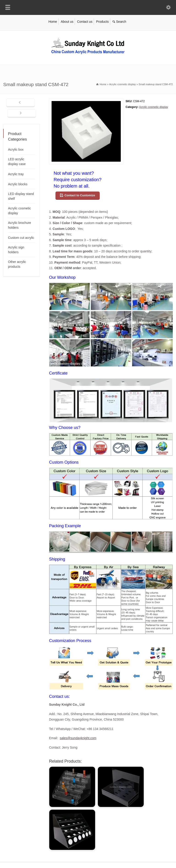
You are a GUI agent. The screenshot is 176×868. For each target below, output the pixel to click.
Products (102, 22)
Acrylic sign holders (16, 250)
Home (53, 22)
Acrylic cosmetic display (154, 107)
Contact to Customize (80, 195)
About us (67, 22)
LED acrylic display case (17, 162)
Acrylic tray (16, 174)
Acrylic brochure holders (19, 225)
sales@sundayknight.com (78, 738)
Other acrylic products (17, 264)
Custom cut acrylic (21, 238)
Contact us (85, 22)
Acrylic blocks (18, 184)
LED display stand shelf (21, 196)
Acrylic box (16, 149)
